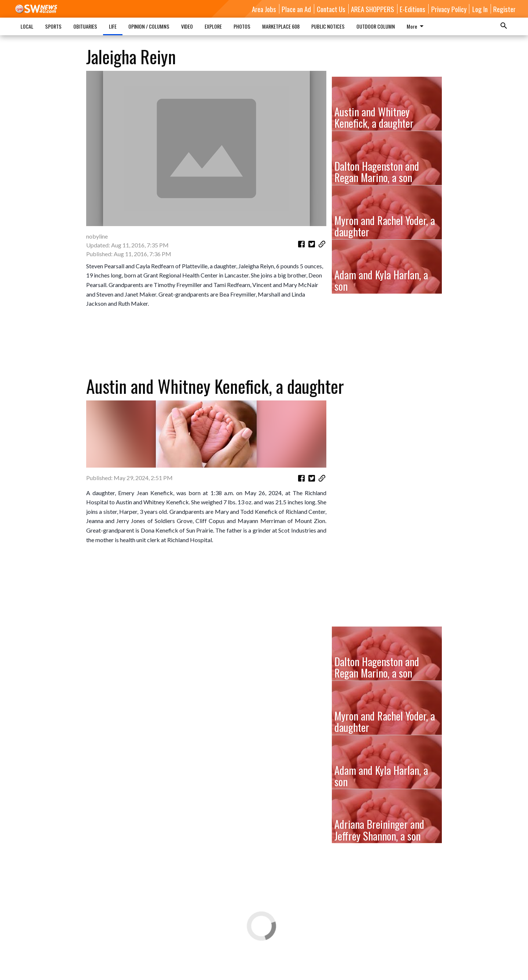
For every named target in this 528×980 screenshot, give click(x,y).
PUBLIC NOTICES (328, 26)
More (416, 26)
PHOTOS (242, 26)
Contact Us (331, 9)
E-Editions (412, 9)
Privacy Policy (449, 9)
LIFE (113, 26)
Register (504, 9)
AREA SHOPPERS (373, 9)
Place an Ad (296, 9)
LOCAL (27, 26)
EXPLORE (213, 26)
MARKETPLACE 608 (281, 26)
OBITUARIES (85, 26)
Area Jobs (264, 9)
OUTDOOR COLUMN (376, 26)
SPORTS (53, 26)
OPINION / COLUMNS (149, 26)
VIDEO (187, 26)
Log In (480, 9)
